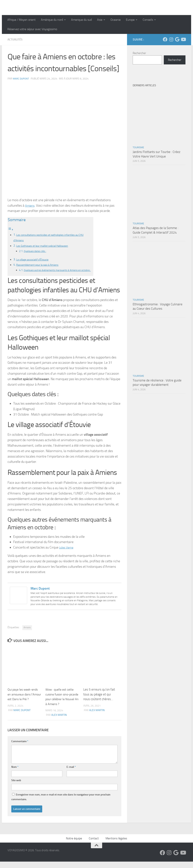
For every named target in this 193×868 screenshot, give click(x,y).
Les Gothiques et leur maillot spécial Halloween (47, 246)
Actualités (16, 39)
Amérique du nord (52, 20)
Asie (100, 20)
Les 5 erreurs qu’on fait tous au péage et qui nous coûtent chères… (99, 701)
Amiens (30, 206)
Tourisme (138, 147)
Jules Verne (67, 554)
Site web (16, 787)
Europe (130, 20)
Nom (15, 773)
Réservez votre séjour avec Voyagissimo (32, 29)
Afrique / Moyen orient (21, 20)
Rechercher (139, 53)
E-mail (71, 773)
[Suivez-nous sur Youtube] (183, 39)
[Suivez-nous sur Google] (177, 39)
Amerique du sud (81, 20)
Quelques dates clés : (36, 252)
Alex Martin (59, 721)
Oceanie (116, 20)
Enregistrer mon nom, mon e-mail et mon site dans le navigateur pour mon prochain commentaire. (61, 803)
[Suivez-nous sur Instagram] (171, 39)
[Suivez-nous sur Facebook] (165, 39)
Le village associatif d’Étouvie (35, 260)
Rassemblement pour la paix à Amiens (41, 266)
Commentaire (20, 748)
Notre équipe (74, 845)
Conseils (148, 20)
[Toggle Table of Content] (11, 229)
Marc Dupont (21, 79)
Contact (94, 845)
